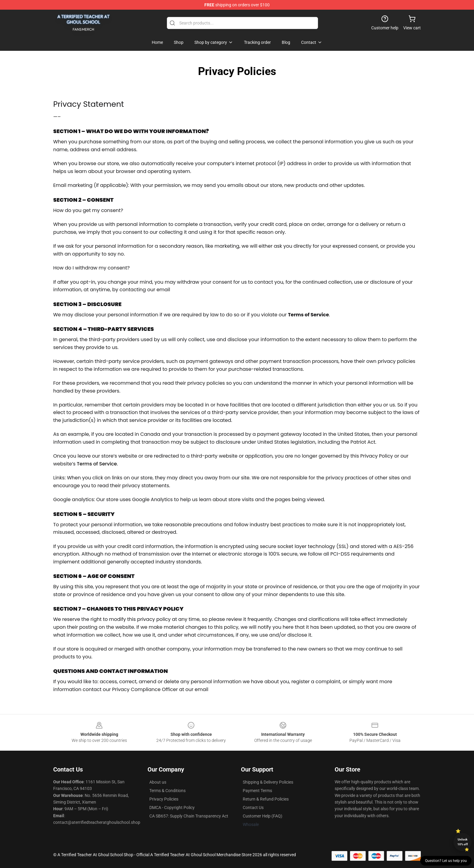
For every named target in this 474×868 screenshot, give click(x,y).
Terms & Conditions (167, 791)
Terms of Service (97, 464)
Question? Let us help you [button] (446, 861)
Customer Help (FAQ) (263, 816)
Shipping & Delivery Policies (268, 782)
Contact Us (253, 808)
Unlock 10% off (463, 842)
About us (158, 782)
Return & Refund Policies (266, 799)
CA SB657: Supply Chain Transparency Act (189, 816)
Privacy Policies (164, 799)
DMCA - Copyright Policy (172, 808)
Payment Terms (257, 791)
